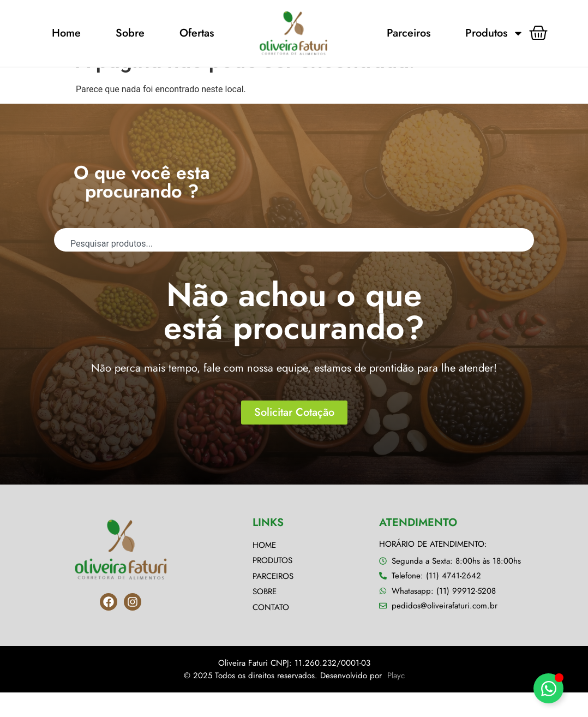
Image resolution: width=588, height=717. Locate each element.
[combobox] (294, 264)
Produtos (494, 33)
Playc (396, 700)
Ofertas (197, 33)
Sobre (130, 33)
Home (66, 33)
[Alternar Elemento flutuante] (548, 688)
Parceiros (409, 33)
